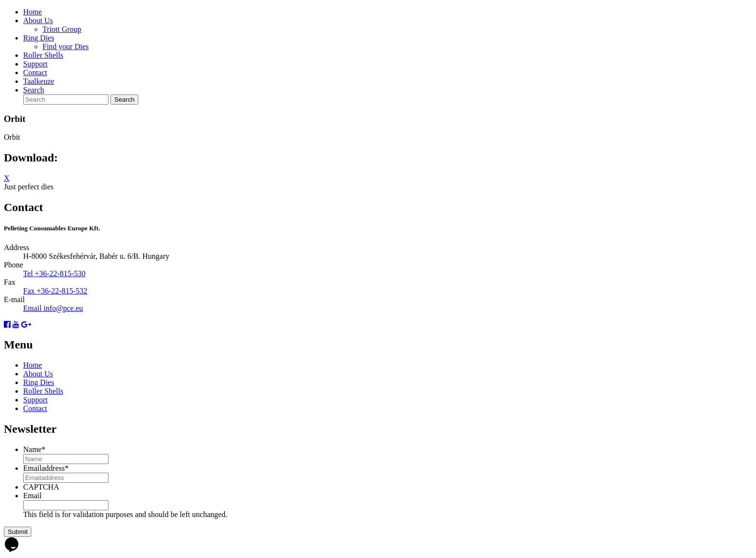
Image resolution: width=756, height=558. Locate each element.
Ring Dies (39, 38)
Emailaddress (46, 468)
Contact (35, 73)
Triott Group (62, 29)
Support (35, 64)
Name (34, 449)
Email (32, 496)
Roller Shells (43, 55)
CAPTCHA (41, 487)
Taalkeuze (39, 81)
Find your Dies (66, 46)
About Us (38, 20)
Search (34, 90)
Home (33, 12)
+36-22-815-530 (60, 273)
